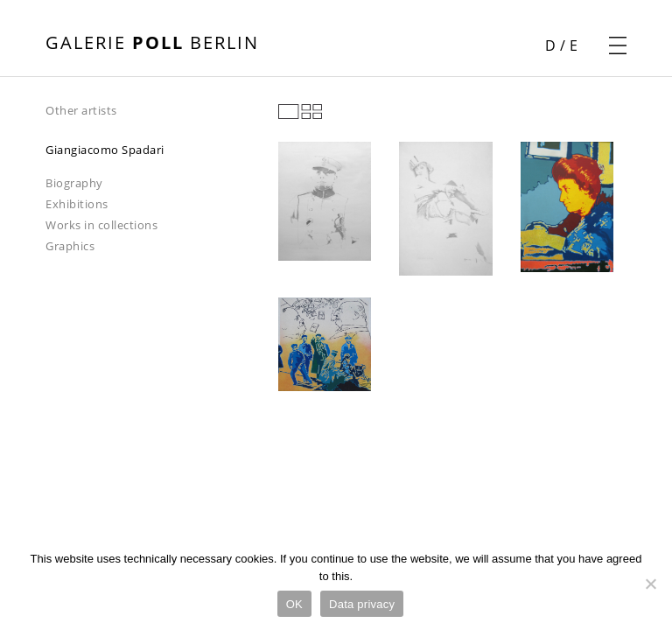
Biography (74, 183)
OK (294, 604)
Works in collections (101, 225)
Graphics (70, 246)
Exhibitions (77, 204)
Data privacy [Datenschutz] (362, 604)
